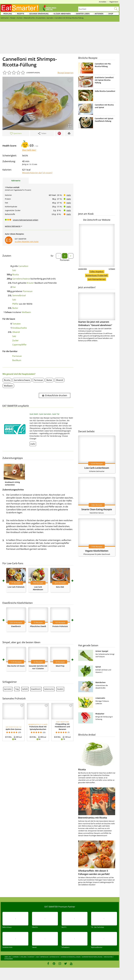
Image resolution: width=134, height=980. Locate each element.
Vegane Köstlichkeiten (97, 551)
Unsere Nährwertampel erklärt (25, 220)
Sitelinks (23, 957)
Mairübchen (100, 682)
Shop (111, 14)
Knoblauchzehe (20, 328)
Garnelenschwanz (22, 380)
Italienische (49, 689)
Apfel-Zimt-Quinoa (13, 729)
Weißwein (26, 312)
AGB (37, 957)
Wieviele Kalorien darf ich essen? (37, 173)
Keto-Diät (60, 587)
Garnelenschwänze (21, 279)
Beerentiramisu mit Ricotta (93, 818)
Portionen (65, 260)
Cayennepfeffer (19, 345)
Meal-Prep (60, 666)
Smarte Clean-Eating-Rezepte (97, 509)
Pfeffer (15, 304)
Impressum (44, 957)
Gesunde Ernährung (39, 14)
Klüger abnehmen (62, 14)
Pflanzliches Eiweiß (38, 626)
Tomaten (17, 324)
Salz (14, 270)
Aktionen (99, 14)
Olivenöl (16, 332)
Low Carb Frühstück (16, 587)
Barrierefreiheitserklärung (92, 957)
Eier (14, 287)
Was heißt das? (29, 150)
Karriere (16, 957)
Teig (17, 689)
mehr (69, 195)
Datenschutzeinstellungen (71, 957)
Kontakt (31, 957)
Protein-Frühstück (60, 626)
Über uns (8, 957)
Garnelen (8, 689)
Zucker (15, 340)
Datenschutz (54, 957)
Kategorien (9, 959)
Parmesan (28, 291)
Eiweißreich (16, 626)
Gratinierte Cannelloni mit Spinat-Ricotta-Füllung (104, 80)
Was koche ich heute (16, 666)
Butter (15, 308)
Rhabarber (100, 714)
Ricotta (16, 275)
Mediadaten (108, 957)
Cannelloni (23, 266)
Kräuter (30, 283)
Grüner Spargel (102, 651)
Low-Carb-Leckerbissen (97, 468)
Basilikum (17, 360)
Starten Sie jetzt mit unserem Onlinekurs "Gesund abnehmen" (97, 310)
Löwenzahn (100, 698)
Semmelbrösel (19, 295)
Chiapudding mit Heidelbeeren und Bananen (62, 727)
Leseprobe (83, 269)
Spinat (98, 667)
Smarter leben (83, 14)
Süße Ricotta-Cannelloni (105, 91)
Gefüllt (25, 689)
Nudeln (60, 689)
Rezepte (21, 14)
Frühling (8, 14)
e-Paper (112, 269)
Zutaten (7, 256)
